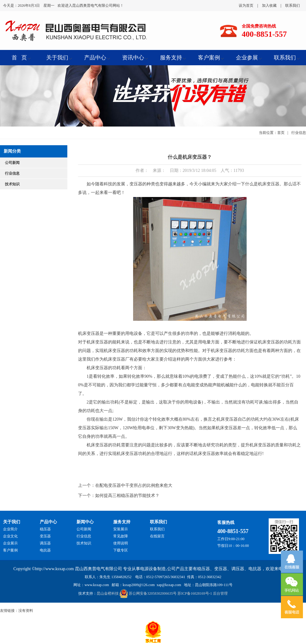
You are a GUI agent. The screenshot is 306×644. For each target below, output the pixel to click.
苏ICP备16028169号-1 (195, 593)
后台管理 (220, 593)
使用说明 (121, 543)
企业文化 (10, 536)
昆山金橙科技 (108, 593)
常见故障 (121, 536)
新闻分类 (12, 151)
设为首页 (246, 6)
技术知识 (12, 184)
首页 (281, 133)
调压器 (45, 543)
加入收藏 (269, 6)
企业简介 (10, 529)
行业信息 (12, 173)
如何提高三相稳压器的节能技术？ (127, 496)
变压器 (45, 536)
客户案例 (10, 550)
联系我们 (293, 6)
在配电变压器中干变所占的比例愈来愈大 (134, 485)
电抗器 (45, 550)
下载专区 (121, 550)
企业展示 (10, 543)
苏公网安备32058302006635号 (153, 593)
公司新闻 (12, 163)
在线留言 (157, 536)
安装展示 (121, 529)
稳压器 (45, 529)
